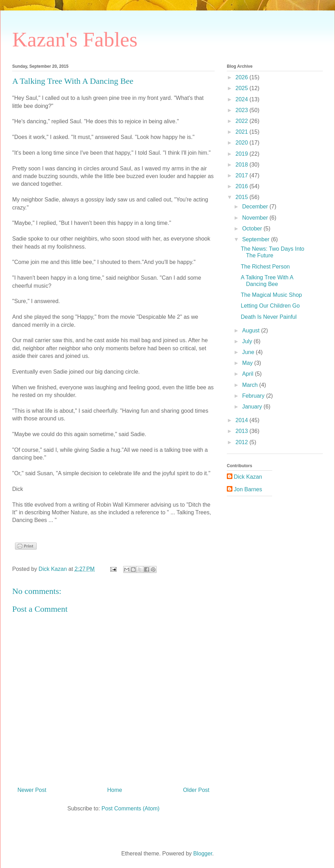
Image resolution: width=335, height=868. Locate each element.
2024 (243, 99)
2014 (243, 420)
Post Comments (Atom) (131, 808)
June (249, 352)
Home (115, 790)
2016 (243, 186)
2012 (243, 442)
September (257, 239)
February (254, 396)
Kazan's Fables (75, 39)
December (256, 207)
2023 (243, 110)
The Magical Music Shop (271, 295)
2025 (243, 88)
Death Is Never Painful (269, 317)
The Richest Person (265, 267)
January (253, 407)
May (248, 363)
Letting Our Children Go (270, 306)
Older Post (196, 790)
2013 (243, 431)
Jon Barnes (248, 489)
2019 (243, 154)
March (251, 385)
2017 (243, 175)
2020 (243, 143)
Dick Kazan (248, 477)
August (252, 330)
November (256, 218)
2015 (243, 197)
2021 (243, 132)
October (253, 229)
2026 (243, 77)
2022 (243, 121)
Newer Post (32, 790)
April (248, 374)
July (248, 341)
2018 (243, 165)
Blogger (203, 854)
